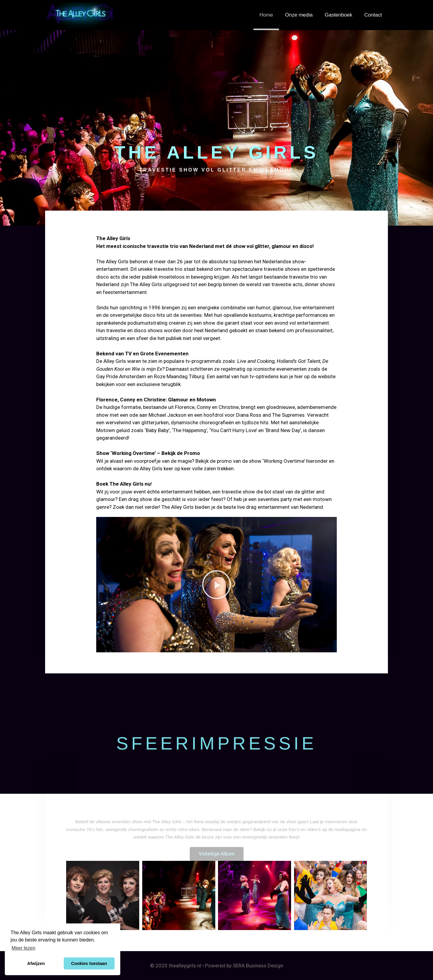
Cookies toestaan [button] (89, 963)
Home (266, 15)
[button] (216, 585)
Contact (373, 15)
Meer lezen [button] (23, 948)
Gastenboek (339, 15)
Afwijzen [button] (36, 963)
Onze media (299, 15)
